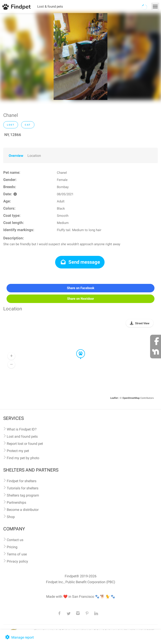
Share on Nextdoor (80, 299)
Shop (11, 517)
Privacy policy (17, 561)
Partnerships (16, 502)
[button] (78, 349)
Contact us (15, 540)
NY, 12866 (13, 135)
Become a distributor (23, 510)
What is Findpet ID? (22, 429)
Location (34, 156)
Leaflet (114, 398)
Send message (80, 262)
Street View (142, 323)
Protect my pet (18, 451)
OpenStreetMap (131, 398)
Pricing (12, 547)
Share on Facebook (81, 288)
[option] (80, 56)
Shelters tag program (23, 495)
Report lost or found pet (25, 444)
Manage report (19, 637)
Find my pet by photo (23, 458)
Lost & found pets (50, 7)
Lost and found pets (22, 436)
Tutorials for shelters (23, 488)
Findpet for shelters (22, 481)
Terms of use (17, 554)
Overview (16, 156)
